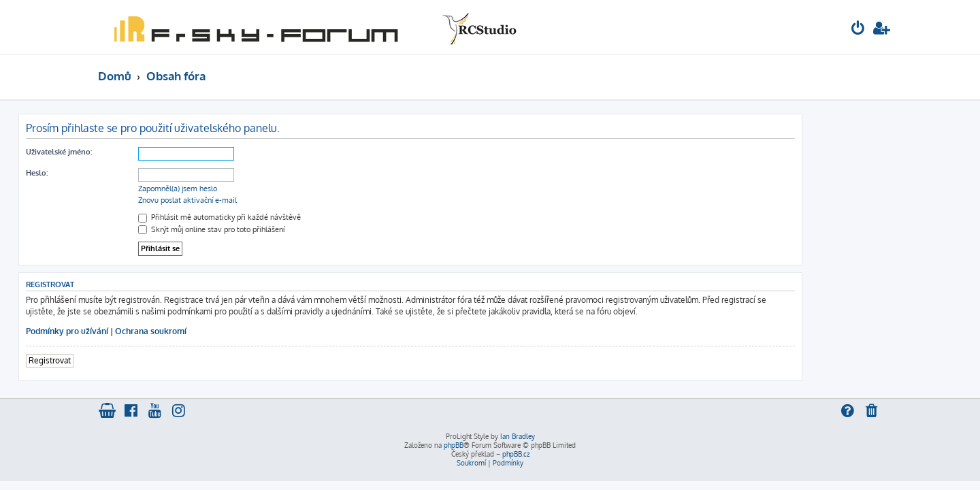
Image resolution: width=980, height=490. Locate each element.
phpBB (454, 445)
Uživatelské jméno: (138, 152)
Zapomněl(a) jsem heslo (257, 189)
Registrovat (129, 360)
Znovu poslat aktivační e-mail (267, 200)
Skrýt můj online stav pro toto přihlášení (291, 229)
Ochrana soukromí (230, 331)
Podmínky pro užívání (147, 331)
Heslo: (116, 173)
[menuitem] (858, 30)
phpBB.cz (516, 454)
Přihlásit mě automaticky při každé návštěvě (299, 217)
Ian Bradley (518, 436)
